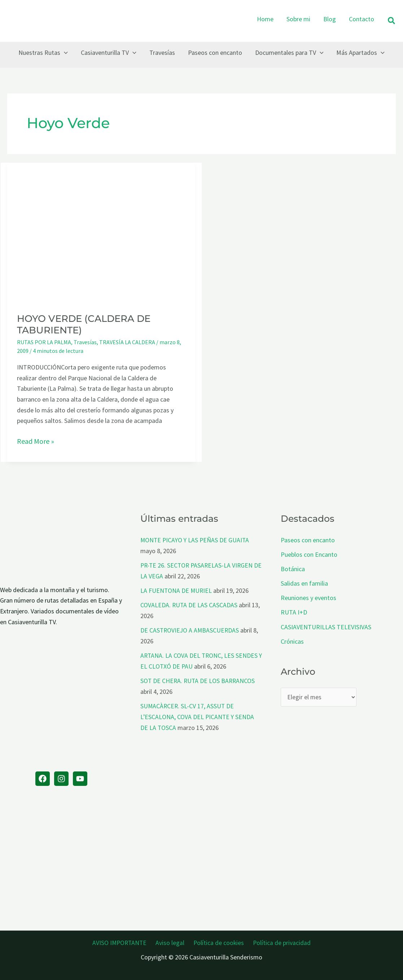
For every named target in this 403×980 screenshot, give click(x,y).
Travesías (85, 342)
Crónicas (292, 640)
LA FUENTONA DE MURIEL (177, 590)
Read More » (36, 441)
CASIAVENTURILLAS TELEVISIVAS (326, 626)
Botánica (293, 568)
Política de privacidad (279, 942)
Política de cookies (218, 942)
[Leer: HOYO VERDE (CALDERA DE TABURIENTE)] (101, 233)
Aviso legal (172, 942)
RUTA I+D (294, 611)
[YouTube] (80, 779)
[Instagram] (61, 779)
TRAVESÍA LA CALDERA (127, 342)
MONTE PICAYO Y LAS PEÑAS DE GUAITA (196, 540)
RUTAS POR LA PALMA (44, 342)
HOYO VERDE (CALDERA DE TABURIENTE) (84, 324)
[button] (392, 21)
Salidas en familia (304, 583)
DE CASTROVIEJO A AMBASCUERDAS (190, 629)
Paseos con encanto (308, 540)
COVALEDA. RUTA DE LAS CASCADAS (189, 604)
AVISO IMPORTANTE (123, 942)
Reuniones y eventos (308, 597)
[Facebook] (43, 779)
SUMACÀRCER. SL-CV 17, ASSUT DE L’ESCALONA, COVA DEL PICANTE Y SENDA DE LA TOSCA (198, 715)
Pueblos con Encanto (309, 554)
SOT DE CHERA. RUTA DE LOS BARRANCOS (199, 679)
